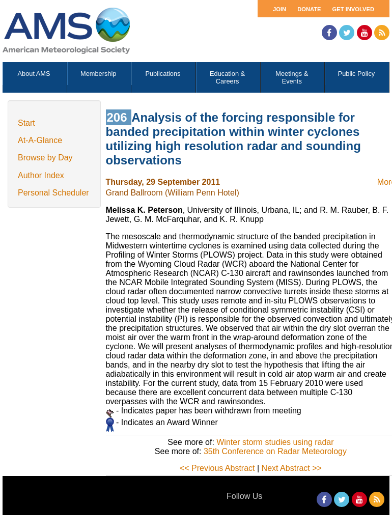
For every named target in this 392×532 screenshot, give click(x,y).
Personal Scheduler (53, 193)
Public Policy (357, 74)
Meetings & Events (292, 77)
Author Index (41, 175)
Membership (98, 74)
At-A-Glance (40, 140)
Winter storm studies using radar (275, 442)
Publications (163, 74)
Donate (309, 9)
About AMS (34, 74)
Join (279, 9)
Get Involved (353, 9)
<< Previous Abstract (217, 468)
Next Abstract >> (292, 468)
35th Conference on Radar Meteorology (275, 451)
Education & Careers (227, 77)
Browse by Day (45, 158)
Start (26, 123)
